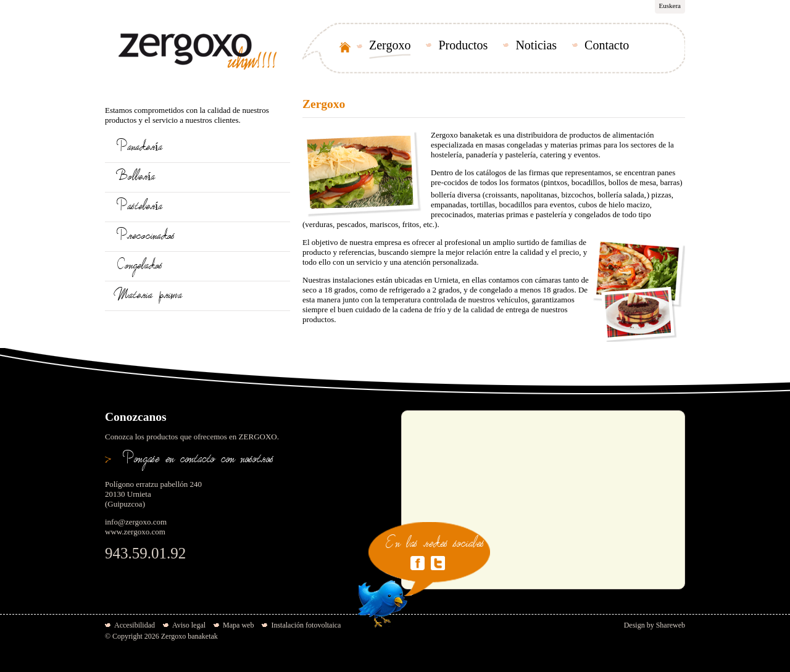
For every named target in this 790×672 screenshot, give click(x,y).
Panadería (140, 148)
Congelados (140, 267)
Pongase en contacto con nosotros (198, 461)
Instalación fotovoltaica (306, 625)
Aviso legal (189, 625)
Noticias (536, 45)
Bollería (136, 178)
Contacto (607, 45)
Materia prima (150, 297)
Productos (463, 45)
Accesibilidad (135, 625)
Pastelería (140, 208)
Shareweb (671, 625)
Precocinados (146, 237)
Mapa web (238, 625)
